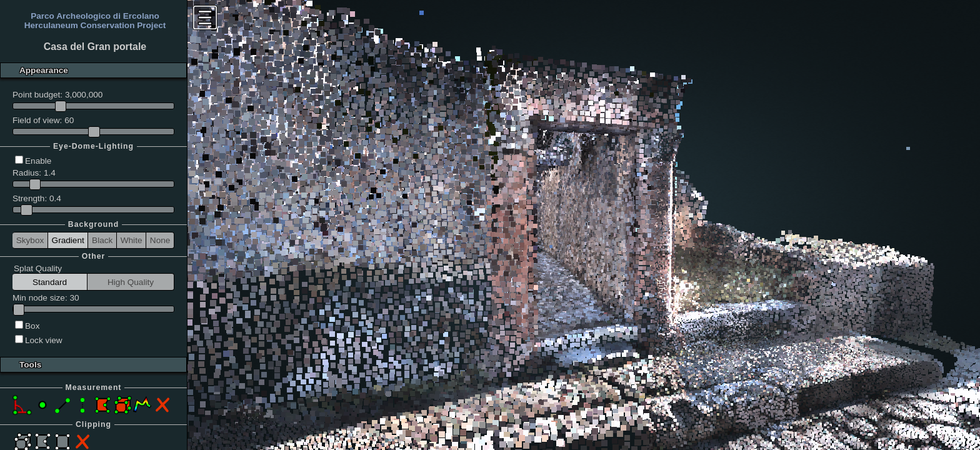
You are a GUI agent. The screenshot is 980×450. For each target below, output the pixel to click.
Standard (50, 282)
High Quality (131, 282)
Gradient (68, 240)
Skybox (30, 240)
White (132, 240)
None (160, 240)
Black (102, 240)
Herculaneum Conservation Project (95, 25)
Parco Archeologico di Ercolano (95, 16)
